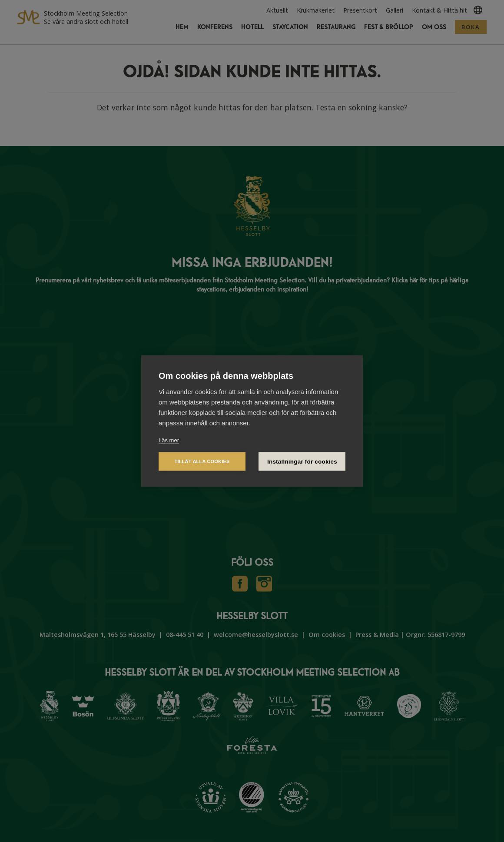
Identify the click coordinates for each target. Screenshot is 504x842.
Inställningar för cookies (302, 462)
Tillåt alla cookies (202, 461)
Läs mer (169, 440)
